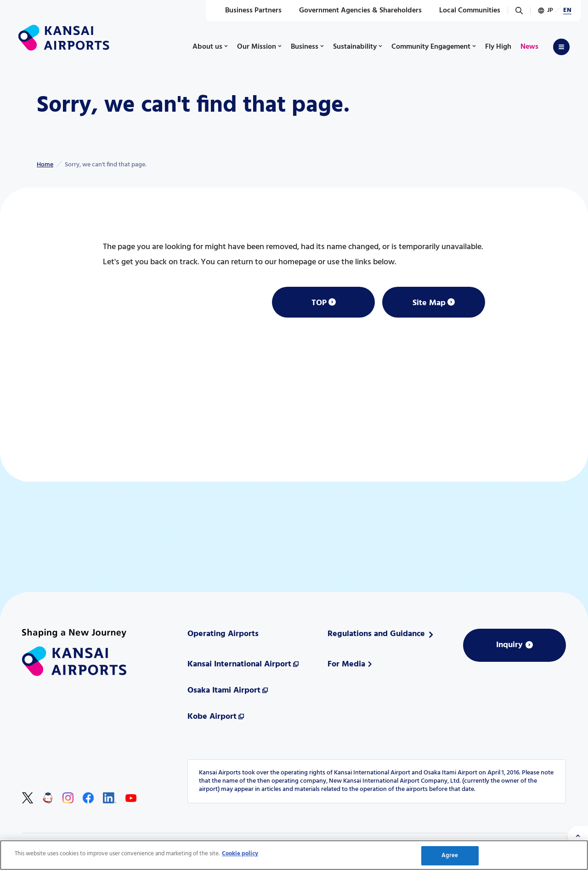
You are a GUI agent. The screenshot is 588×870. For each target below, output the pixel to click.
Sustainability (355, 47)
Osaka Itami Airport (224, 691)
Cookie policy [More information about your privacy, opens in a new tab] (240, 854)
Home (45, 165)
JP (550, 10)
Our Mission (257, 47)
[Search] (519, 11)
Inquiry (509, 645)
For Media (346, 664)
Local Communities (465, 11)
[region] (294, 855)
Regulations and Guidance (376, 634)
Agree (450, 856)
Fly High (498, 47)
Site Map (429, 303)
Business (305, 47)
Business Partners (248, 11)
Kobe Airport (212, 717)
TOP (319, 303)
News (529, 47)
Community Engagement (431, 47)
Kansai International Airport (239, 664)
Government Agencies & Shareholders (355, 11)
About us (207, 47)
